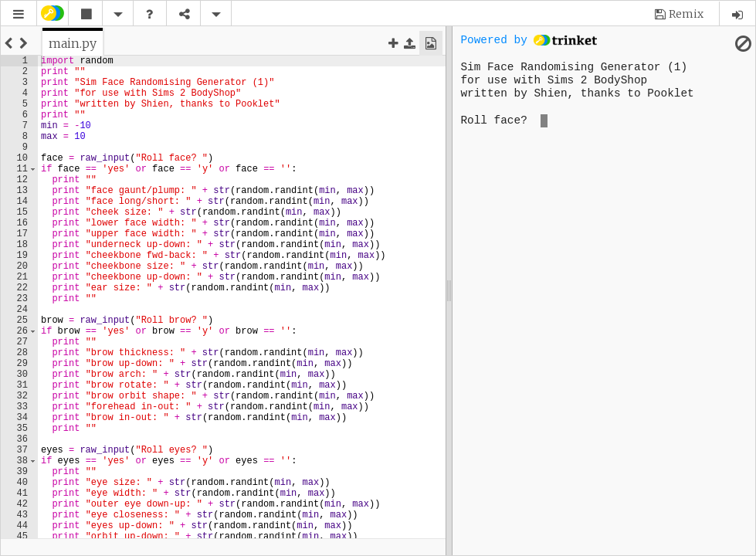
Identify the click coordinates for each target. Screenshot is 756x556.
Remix (686, 14)
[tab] (73, 43)
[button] (19, 14)
